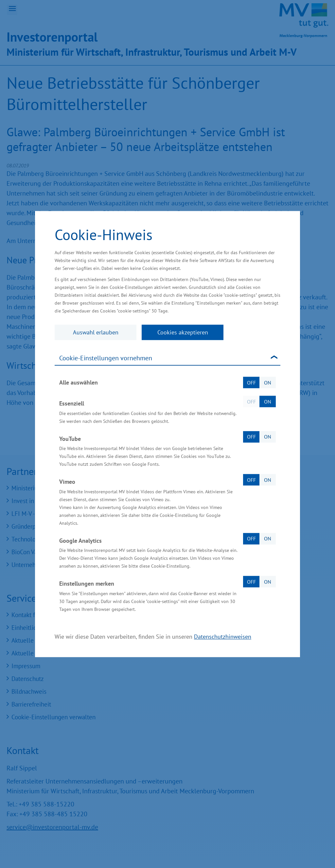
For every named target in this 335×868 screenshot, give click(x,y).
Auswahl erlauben (96, 332)
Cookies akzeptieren (183, 332)
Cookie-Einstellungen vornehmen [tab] (106, 358)
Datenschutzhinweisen (223, 637)
